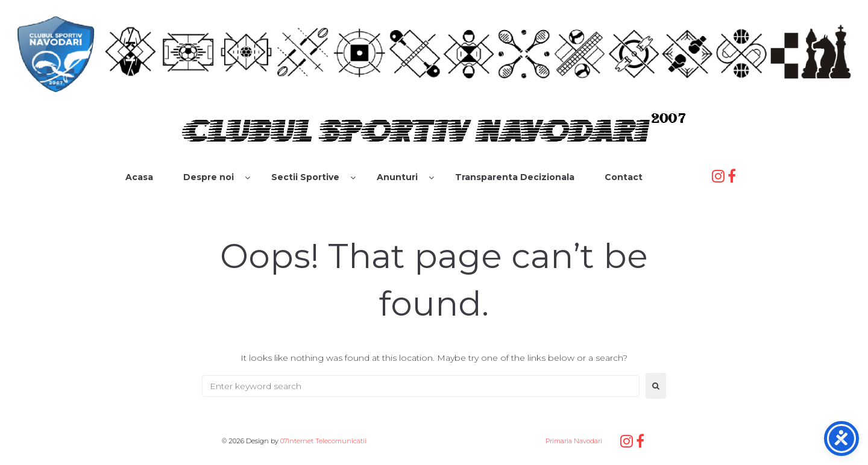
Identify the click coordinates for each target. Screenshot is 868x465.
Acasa (139, 177)
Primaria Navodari (573, 441)
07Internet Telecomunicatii (323, 441)
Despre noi (209, 177)
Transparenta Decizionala (515, 177)
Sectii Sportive (305, 177)
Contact (624, 177)
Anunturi (397, 177)
